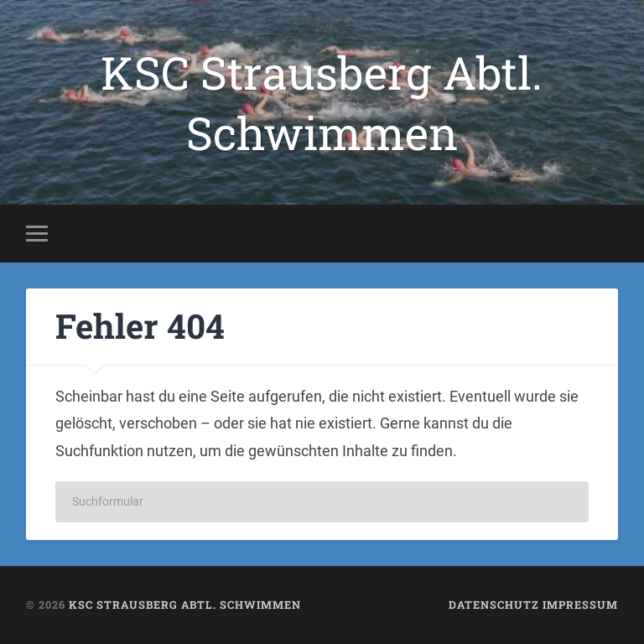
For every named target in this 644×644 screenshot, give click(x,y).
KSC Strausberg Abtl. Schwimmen (322, 102)
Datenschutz (494, 605)
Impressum (580, 605)
